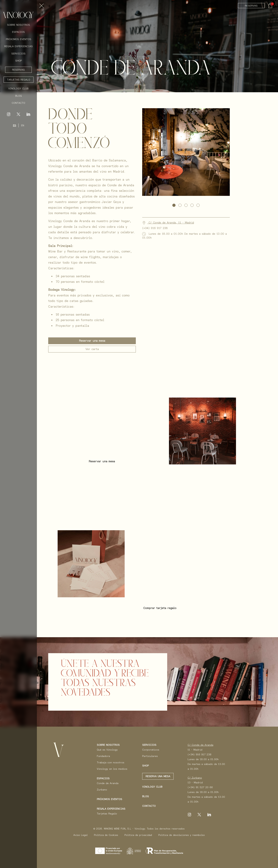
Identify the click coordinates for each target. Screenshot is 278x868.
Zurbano (102, 790)
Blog (19, 96)
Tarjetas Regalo (19, 80)
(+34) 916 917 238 (199, 754)
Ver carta (92, 349)
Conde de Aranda (108, 783)
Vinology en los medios (112, 769)
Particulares (150, 756)
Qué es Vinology (107, 750)
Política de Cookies (106, 835)
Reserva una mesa (158, 776)
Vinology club (152, 787)
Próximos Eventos (19, 39)
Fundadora (103, 756)
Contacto (18, 103)
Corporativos (151, 750)
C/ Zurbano (195, 778)
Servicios (18, 54)
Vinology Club (18, 89)
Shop (19, 61)
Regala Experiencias (19, 46)
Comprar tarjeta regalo (160, 608)
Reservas (251, 6)
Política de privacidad (138, 835)
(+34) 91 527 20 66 (200, 787)
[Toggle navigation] (42, 6)
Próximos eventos (109, 799)
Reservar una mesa (92, 341)
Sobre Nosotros (19, 25)
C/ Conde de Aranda (200, 745)
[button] (174, 205)
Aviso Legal (80, 835)
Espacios (18, 32)
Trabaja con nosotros (111, 762)
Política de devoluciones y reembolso (182, 835)
